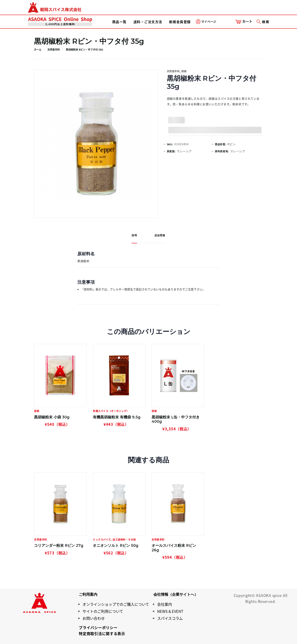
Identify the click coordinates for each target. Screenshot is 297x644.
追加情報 (160, 235)
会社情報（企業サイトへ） (176, 594)
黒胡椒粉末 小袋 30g (52, 417)
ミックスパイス (102, 540)
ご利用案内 (88, 594)
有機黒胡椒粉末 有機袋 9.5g (117, 417)
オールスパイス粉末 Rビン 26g (174, 548)
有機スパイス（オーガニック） (111, 411)
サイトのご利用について (103, 611)
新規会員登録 (180, 22)
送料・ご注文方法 (148, 22)
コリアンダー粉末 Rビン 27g (59, 546)
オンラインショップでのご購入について (116, 604)
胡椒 (184, 71)
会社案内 (165, 604)
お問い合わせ (94, 618)
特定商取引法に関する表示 (102, 634)
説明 (134, 235)
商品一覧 (119, 22)
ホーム (38, 50)
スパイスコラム (170, 618)
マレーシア (184, 151)
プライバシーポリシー (98, 628)
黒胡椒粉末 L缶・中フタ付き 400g (176, 419)
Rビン (232, 144)
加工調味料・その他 (124, 540)
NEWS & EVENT (170, 611)
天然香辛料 (54, 50)
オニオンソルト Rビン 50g (116, 546)
